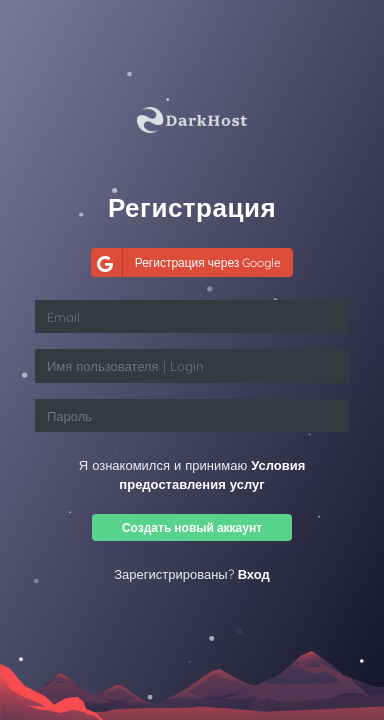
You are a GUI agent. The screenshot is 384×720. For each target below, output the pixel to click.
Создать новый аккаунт (192, 527)
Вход (254, 574)
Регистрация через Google (186, 262)
